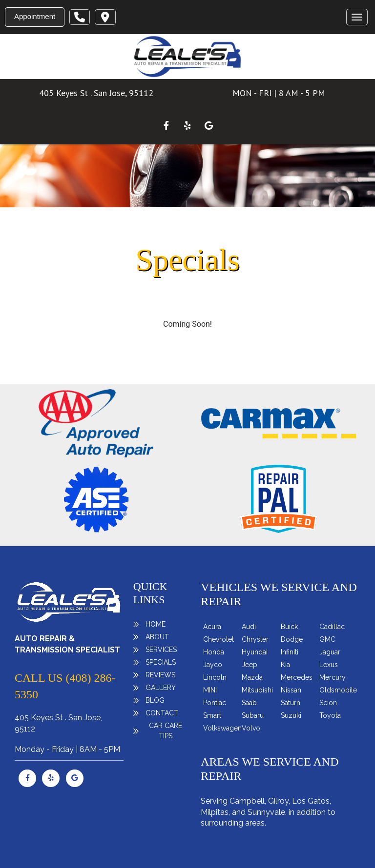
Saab (249, 703)
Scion (328, 703)
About (157, 637)
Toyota (330, 715)
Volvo (251, 728)
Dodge (292, 639)
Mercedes (297, 677)
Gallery (161, 688)
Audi (249, 627)
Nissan (291, 690)
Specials (161, 662)
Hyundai (255, 652)
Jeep (250, 665)
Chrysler (255, 639)
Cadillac (332, 627)
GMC (327, 639)
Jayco (213, 665)
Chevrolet (219, 639)
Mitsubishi (257, 690)
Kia (285, 665)
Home (156, 624)
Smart (212, 715)
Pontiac (215, 703)
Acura (212, 627)
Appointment (35, 16)
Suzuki (291, 715)
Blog (155, 700)
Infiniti (290, 652)
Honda (214, 652)
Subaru (253, 715)
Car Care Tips (166, 731)
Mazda (252, 677)
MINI (210, 690)
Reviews (160, 675)
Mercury (333, 677)
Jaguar (330, 652)
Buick (289, 627)
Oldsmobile (338, 690)
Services (161, 650)
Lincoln (215, 677)
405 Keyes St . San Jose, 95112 (96, 93)
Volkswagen (222, 728)
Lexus (329, 665)
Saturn (291, 703)
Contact (162, 713)
